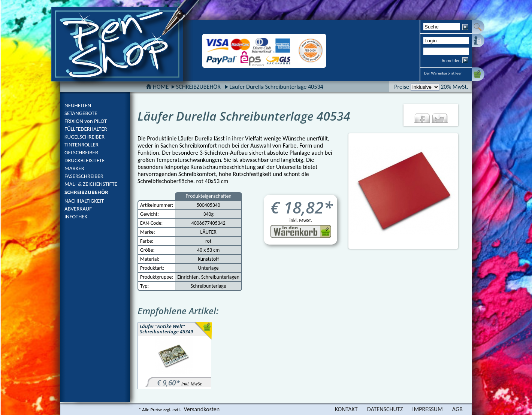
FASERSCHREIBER (84, 176)
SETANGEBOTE (81, 113)
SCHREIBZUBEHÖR (86, 192)
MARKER (74, 168)
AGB (457, 409)
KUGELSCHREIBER (84, 137)
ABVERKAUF (78, 209)
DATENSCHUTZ (385, 409)
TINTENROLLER (81, 145)
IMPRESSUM (427, 409)
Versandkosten (202, 409)
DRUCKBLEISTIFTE (85, 160)
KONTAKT (346, 409)
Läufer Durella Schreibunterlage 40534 (276, 87)
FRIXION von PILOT (86, 121)
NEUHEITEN (78, 105)
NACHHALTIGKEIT (84, 201)
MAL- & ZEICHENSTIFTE (91, 184)
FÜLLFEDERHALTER (86, 129)
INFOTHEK (76, 216)
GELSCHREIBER (81, 152)
